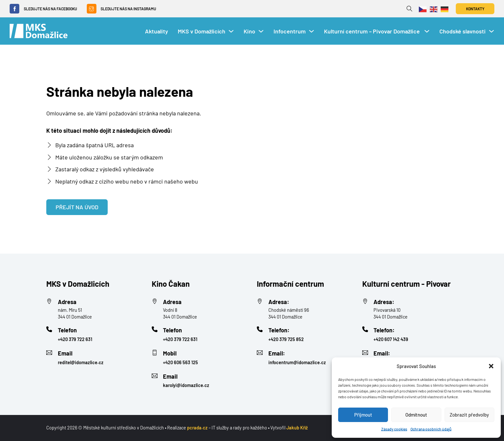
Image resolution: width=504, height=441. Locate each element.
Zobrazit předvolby (469, 415)
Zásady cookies (394, 429)
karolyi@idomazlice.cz (186, 385)
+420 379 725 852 (286, 339)
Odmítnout (416, 415)
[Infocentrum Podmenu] (311, 31)
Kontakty (475, 9)
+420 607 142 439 (391, 339)
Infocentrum (290, 31)
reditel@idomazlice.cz (81, 362)
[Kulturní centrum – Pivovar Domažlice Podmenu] (427, 31)
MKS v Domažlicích (202, 31)
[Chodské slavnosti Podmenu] (491, 31)
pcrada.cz (197, 428)
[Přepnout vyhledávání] (410, 9)
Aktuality (157, 31)
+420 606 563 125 (180, 362)
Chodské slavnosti (463, 31)
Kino (249, 31)
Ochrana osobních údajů (431, 429)
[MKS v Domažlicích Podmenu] (231, 31)
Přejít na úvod (77, 207)
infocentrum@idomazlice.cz (297, 362)
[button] (491, 366)
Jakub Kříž (297, 428)
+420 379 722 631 (75, 339)
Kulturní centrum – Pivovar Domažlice (373, 31)
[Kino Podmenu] (261, 31)
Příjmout (363, 415)
